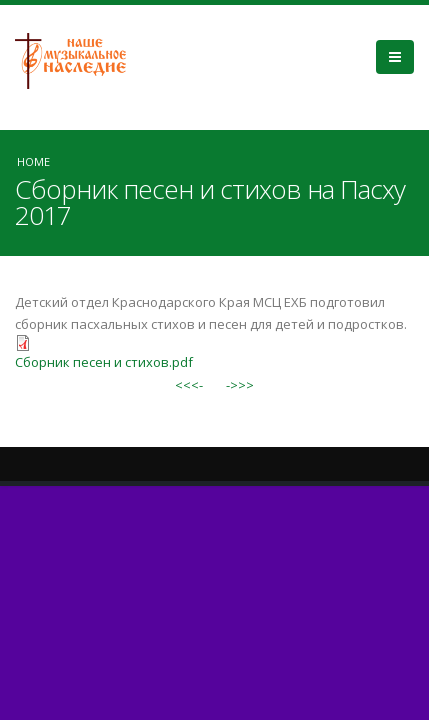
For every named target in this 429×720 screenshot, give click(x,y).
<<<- (189, 385)
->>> (240, 385)
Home (33, 161)
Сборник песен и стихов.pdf (104, 362)
